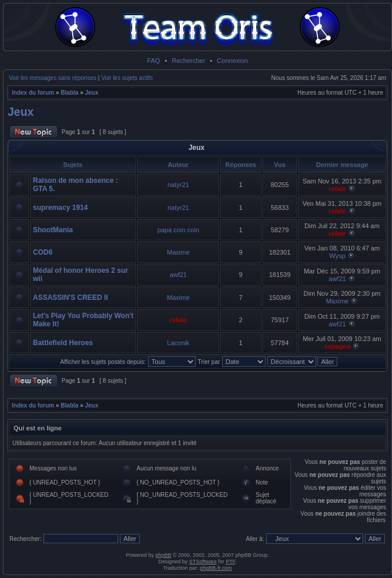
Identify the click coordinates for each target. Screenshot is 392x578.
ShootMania (53, 230)
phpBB (163, 555)
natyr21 (178, 185)
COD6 (43, 252)
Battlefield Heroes (63, 343)
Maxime (178, 252)
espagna (338, 346)
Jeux (92, 93)
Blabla (69, 93)
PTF (230, 562)
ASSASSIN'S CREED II (71, 298)
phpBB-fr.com (216, 568)
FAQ (153, 61)
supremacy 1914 (60, 208)
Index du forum (33, 93)
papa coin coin (178, 230)
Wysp (337, 256)
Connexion (232, 61)
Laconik (178, 343)
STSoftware (203, 562)
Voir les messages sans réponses (53, 78)
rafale (337, 189)
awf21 (178, 275)
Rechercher (188, 61)
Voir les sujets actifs (127, 78)
